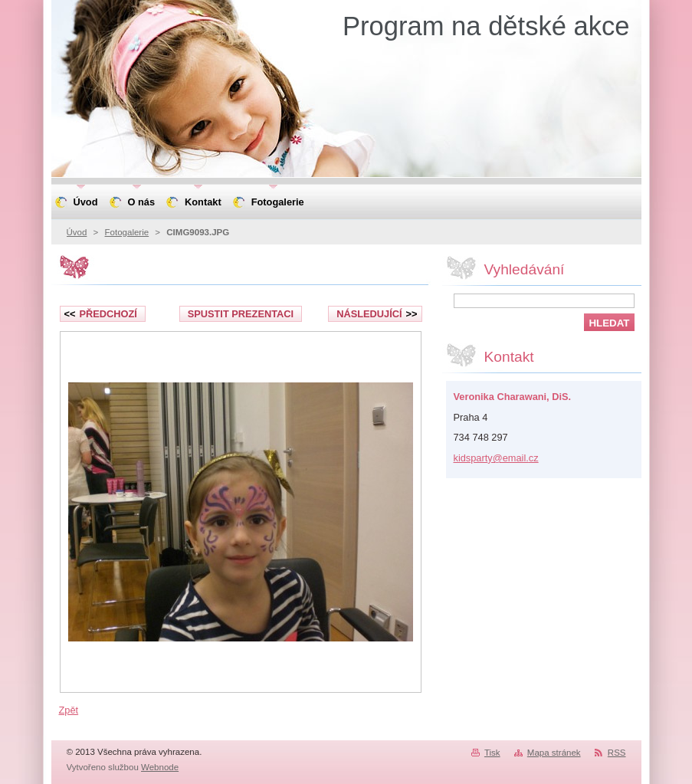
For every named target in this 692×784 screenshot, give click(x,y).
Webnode (160, 767)
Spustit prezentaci (241, 314)
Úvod (77, 232)
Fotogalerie (127, 232)
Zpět (69, 710)
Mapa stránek (554, 753)
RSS (617, 753)
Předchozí (101, 314)
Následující (377, 314)
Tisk (492, 753)
